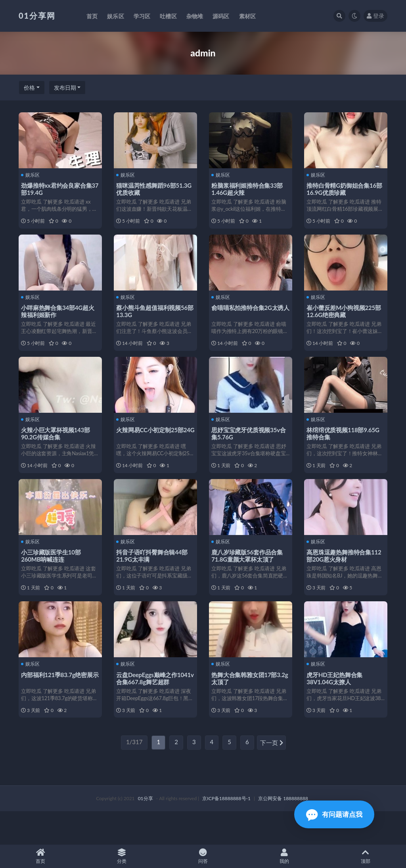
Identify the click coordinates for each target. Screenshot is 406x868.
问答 (203, 856)
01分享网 (37, 15)
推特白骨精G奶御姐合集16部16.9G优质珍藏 (343, 189)
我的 (284, 856)
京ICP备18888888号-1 (226, 831)
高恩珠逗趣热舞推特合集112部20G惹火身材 (345, 576)
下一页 (272, 776)
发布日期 (65, 88)
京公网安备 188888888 (283, 831)
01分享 (146, 831)
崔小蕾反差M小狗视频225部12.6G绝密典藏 (345, 318)
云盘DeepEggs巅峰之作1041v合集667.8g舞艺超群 (153, 705)
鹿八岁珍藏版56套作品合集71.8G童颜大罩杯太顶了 (249, 576)
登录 (375, 16)
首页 (41, 856)
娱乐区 (32, 175)
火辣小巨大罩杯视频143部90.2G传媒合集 (57, 447)
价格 (29, 88)
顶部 (365, 856)
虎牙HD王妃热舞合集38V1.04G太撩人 (336, 705)
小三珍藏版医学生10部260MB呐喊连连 (52, 576)
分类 (122, 856)
